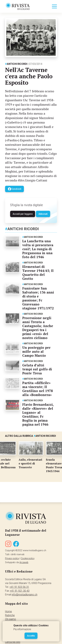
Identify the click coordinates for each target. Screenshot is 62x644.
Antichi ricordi (16, 64)
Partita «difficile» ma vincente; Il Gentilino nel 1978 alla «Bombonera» (38, 389)
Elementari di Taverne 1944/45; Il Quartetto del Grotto (38, 273)
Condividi (14, 189)
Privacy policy (12, 558)
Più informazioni (22, 629)
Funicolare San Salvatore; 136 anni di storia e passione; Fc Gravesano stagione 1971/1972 (38, 298)
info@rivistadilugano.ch (25, 595)
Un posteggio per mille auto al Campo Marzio (36, 351)
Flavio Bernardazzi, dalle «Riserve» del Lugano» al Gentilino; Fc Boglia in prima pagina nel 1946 (38, 414)
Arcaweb (24, 562)
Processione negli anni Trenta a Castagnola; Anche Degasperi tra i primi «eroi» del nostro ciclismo (38, 328)
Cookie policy (28, 558)
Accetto (31, 636)
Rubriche (10, 615)
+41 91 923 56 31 (19, 587)
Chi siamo (11, 619)
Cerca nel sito (13, 642)
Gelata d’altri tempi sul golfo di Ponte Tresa (37, 369)
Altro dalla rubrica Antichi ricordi (30, 436)
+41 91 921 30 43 (20, 591)
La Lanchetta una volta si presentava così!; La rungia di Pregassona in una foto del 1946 (38, 249)
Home (8, 611)
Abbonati (43, 214)
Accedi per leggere (23, 214)
